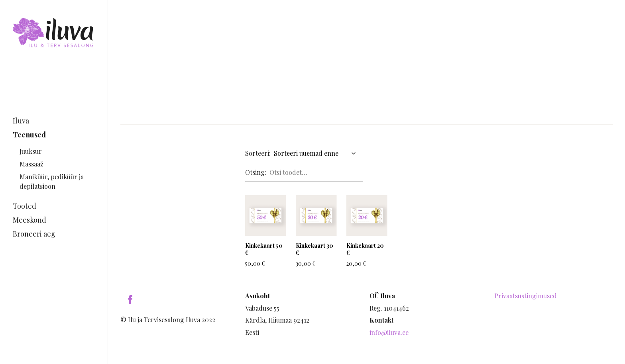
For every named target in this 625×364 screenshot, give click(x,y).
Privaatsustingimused (526, 296)
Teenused (29, 135)
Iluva (21, 121)
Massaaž (31, 164)
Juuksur (31, 151)
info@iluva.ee (389, 332)
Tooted (25, 206)
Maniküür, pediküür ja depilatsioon (52, 181)
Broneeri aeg (34, 234)
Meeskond (29, 220)
